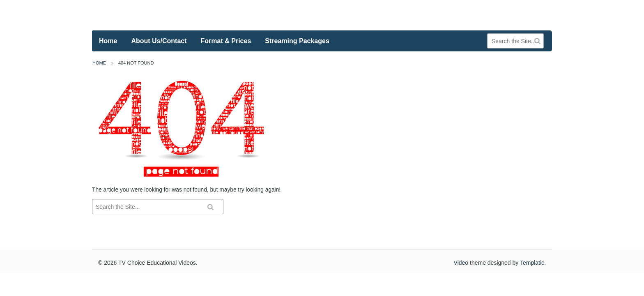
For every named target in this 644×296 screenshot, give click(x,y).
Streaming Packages (297, 41)
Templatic (532, 263)
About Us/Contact (159, 41)
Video (461, 263)
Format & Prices (226, 41)
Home (108, 41)
